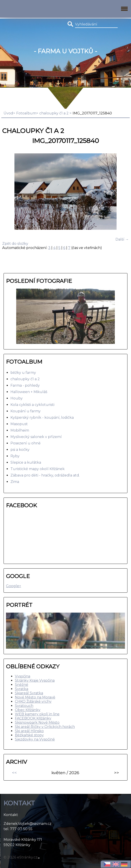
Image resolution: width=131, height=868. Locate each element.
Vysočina (23, 676)
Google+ (14, 586)
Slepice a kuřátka (26, 462)
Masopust (19, 424)
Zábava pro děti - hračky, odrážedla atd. (45, 475)
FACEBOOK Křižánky (33, 718)
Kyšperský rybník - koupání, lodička (42, 418)
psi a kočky (20, 450)
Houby (17, 398)
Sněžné (22, 685)
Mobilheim (20, 430)
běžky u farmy (23, 373)
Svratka (22, 689)
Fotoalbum (26, 113)
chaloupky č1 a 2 (54, 113)
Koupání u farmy (26, 411)
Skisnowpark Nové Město (37, 722)
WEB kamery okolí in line (37, 714)
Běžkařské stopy (29, 735)
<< (14, 773)
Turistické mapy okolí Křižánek (38, 469)
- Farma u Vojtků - (65, 51)
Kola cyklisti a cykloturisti (32, 405)
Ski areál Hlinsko (29, 731)
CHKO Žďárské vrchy (33, 701)
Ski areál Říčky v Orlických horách (45, 727)
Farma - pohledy (25, 385)
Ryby (15, 456)
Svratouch (24, 706)
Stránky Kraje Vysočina (35, 680)
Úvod (8, 113)
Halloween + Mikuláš (29, 392)
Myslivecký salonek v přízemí (36, 437)
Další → (122, 239)
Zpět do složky (15, 244)
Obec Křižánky (28, 710)
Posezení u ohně (26, 443)
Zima (15, 482)
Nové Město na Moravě (35, 697)
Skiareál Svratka (29, 693)
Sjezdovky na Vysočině (35, 739)
